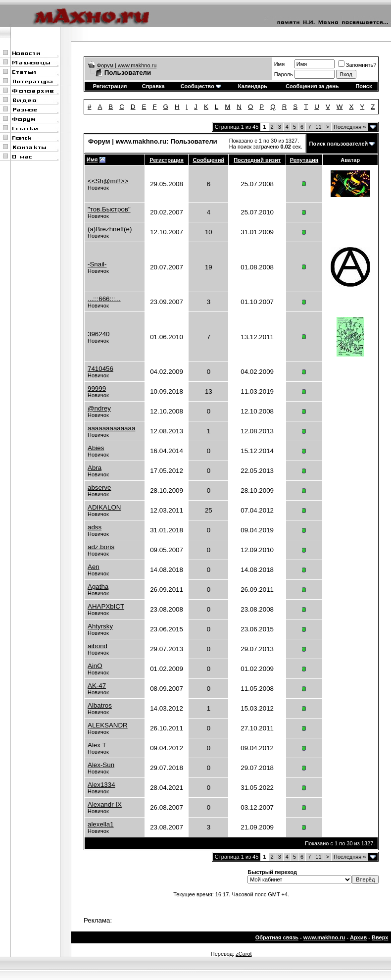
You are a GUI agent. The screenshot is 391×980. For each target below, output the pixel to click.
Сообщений (208, 160)
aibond (98, 646)
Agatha (98, 587)
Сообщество (201, 86)
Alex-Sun (101, 765)
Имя (279, 64)
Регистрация (110, 86)
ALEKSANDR (108, 725)
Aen (94, 567)
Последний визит (257, 160)
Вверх (380, 937)
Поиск (364, 86)
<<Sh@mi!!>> (108, 181)
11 (318, 127)
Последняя (350, 127)
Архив (358, 937)
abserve (99, 488)
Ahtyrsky (100, 626)
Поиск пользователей (339, 144)
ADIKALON (104, 507)
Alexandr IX (105, 804)
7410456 (100, 369)
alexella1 (101, 824)
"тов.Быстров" (109, 209)
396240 (98, 334)
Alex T (97, 745)
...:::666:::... (104, 299)
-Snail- (97, 264)
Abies (96, 448)
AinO (95, 666)
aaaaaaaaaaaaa (111, 428)
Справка (153, 86)
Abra (95, 468)
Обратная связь (277, 937)
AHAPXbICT (106, 606)
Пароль (284, 74)
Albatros (100, 705)
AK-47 (97, 686)
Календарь (253, 86)
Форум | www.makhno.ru (127, 65)
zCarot (244, 954)
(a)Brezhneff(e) (110, 229)
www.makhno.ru (324, 937)
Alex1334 (101, 785)
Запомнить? (357, 65)
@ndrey (99, 408)
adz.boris (101, 547)
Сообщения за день (312, 86)
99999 (97, 388)
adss (95, 527)
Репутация (304, 160)
